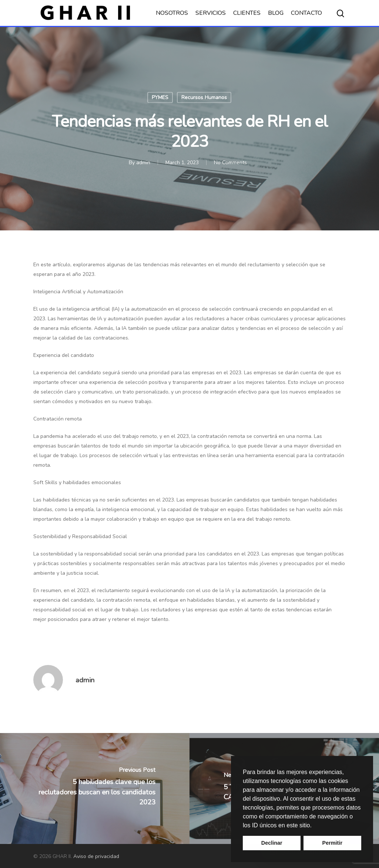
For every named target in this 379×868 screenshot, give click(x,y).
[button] (314, 826)
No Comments (230, 163)
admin (143, 163)
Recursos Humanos (204, 97)
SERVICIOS (211, 13)
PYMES (160, 97)
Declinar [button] (272, 843)
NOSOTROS (172, 13)
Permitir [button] (332, 843)
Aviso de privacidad (96, 856)
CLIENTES (247, 13)
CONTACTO (306, 13)
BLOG (276, 13)
